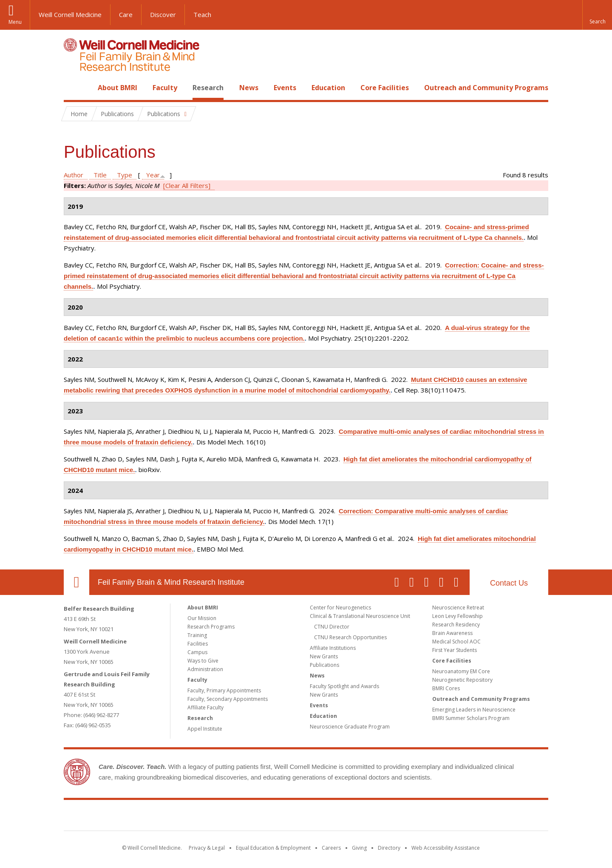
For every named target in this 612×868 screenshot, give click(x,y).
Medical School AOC (456, 642)
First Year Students (455, 650)
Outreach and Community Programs (486, 88)
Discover (163, 14)
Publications (324, 665)
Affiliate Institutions (333, 648)
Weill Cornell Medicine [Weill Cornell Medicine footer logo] (244, 817)
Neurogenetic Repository (462, 680)
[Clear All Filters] (187, 185)
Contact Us (509, 583)
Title (100, 175)
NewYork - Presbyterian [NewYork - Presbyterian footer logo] (377, 817)
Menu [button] (15, 22)
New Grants (324, 656)
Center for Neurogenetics (340, 608)
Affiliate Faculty (205, 707)
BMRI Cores (446, 688)
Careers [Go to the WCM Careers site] (331, 848)
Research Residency (456, 625)
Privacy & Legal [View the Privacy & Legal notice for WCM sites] (207, 848)
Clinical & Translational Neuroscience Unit (360, 616)
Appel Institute (205, 729)
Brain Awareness (452, 633)
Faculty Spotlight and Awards (344, 686)
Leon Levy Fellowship (458, 616)
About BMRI (118, 88)
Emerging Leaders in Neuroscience (474, 710)
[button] (597, 15)
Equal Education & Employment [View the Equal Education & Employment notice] (273, 848)
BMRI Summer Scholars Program (471, 718)
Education (328, 88)
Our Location (76, 582)
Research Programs (211, 627)
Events (285, 88)
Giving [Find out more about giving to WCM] (359, 848)
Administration (205, 669)
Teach (202, 14)
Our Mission (202, 618)
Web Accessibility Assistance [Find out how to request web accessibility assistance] (446, 848)
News (249, 88)
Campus (197, 652)
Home (73, 88)
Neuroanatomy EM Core (461, 671)
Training (197, 635)
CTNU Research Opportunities (350, 637)
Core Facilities (385, 88)
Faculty (165, 88)
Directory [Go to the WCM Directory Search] (389, 848)
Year (153, 175)
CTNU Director (332, 627)
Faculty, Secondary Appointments (228, 699)
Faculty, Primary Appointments (224, 690)
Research (208, 88)
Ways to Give (203, 661)
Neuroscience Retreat (458, 608)
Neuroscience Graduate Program (350, 727)
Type (125, 175)
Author (74, 175)
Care (126, 14)
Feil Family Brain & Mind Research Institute (171, 582)
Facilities (198, 644)
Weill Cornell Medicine (70, 14)
